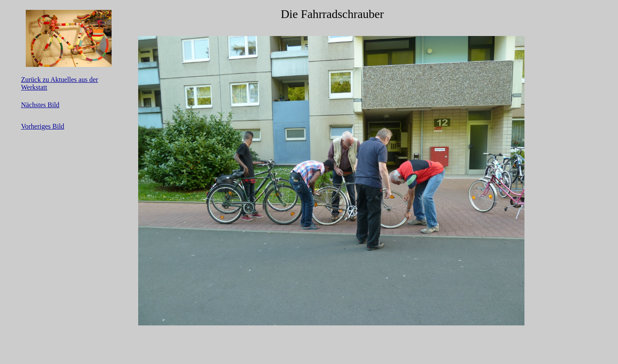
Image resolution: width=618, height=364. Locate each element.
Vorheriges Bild (43, 126)
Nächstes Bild (40, 105)
